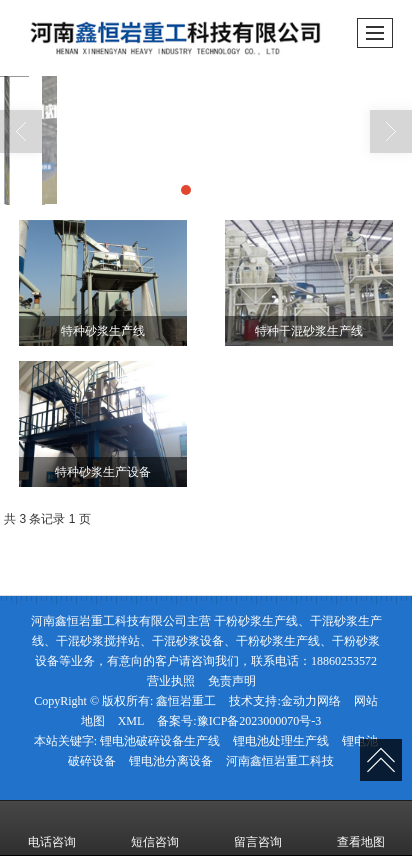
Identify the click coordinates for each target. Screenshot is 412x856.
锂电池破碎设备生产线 (160, 741)
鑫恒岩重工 (186, 701)
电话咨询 (52, 828)
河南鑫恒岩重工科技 (280, 761)
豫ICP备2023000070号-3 (259, 721)
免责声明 (232, 681)
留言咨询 (258, 828)
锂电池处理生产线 (281, 741)
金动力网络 (311, 701)
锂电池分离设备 (171, 761)
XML (131, 721)
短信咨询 (155, 828)
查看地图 (361, 828)
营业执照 (171, 681)
